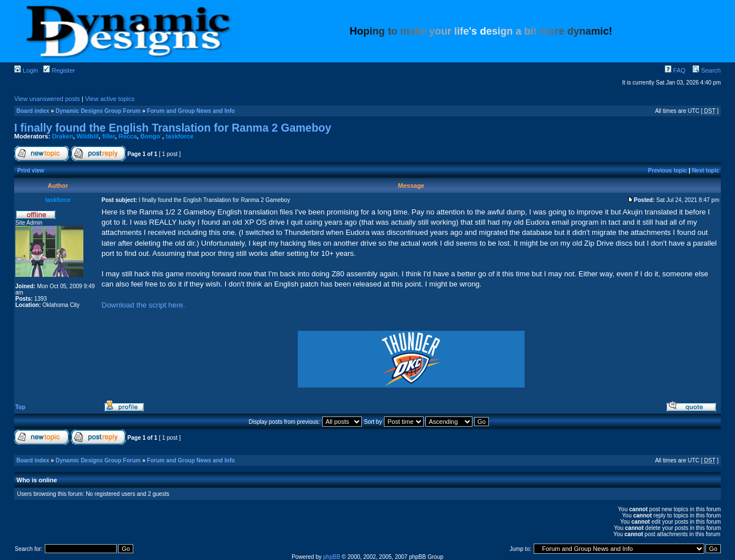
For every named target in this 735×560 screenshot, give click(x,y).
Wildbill (88, 136)
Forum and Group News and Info (191, 111)
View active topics (110, 99)
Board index (33, 111)
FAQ (675, 70)
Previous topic (668, 170)
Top (20, 407)
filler (109, 136)
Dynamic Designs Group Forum (98, 111)
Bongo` (151, 136)
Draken (63, 136)
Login (26, 70)
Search (707, 70)
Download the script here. (143, 305)
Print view (31, 170)
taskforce (179, 136)
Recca (128, 136)
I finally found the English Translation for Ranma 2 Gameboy (173, 128)
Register (59, 70)
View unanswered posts (47, 99)
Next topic (706, 170)
